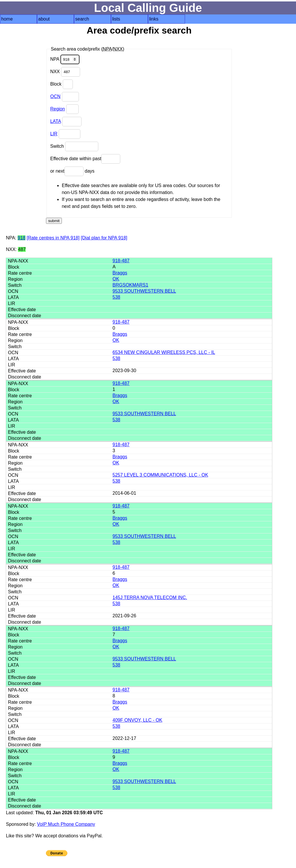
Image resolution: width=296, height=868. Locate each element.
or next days (72, 171)
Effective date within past (85, 159)
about (44, 19)
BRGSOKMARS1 (130, 285)
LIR (54, 134)
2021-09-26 (124, 616)
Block (62, 84)
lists (116, 19)
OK (116, 279)
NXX (65, 72)
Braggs (120, 273)
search (82, 19)
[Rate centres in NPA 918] (53, 238)
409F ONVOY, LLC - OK (137, 720)
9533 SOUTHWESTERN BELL (144, 291)
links (154, 19)
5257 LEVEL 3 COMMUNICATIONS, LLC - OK (160, 475)
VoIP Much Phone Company (66, 824)
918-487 (121, 261)
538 (116, 297)
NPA (65, 59)
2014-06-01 (124, 493)
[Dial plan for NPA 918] (104, 238)
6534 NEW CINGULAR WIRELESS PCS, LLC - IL (164, 352)
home (7, 19)
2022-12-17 (124, 738)
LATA (56, 121)
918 (22, 238)
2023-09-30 (124, 371)
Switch (74, 146)
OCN (55, 96)
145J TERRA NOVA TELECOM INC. (150, 598)
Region (58, 109)
